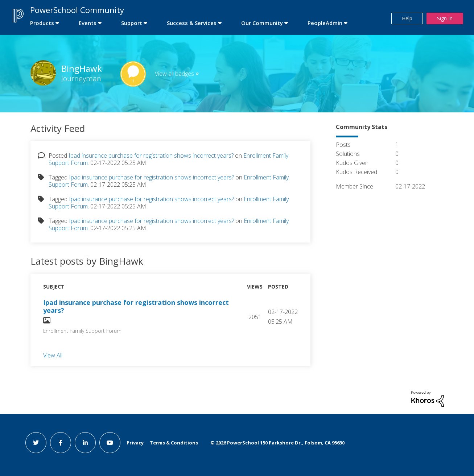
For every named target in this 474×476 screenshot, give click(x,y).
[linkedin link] (85, 443)
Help (407, 18)
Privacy (135, 443)
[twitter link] (36, 443)
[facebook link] (61, 443)
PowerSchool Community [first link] (77, 10)
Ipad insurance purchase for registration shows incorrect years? (151, 156)
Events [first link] (88, 23)
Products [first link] (42, 23)
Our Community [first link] (262, 23)
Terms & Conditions (174, 443)
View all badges (174, 74)
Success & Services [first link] (192, 23)
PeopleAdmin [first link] (325, 23)
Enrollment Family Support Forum (82, 331)
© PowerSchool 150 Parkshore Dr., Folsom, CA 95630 (277, 443)
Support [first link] (132, 23)
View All (53, 355)
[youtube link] (110, 443)
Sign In (445, 18)
